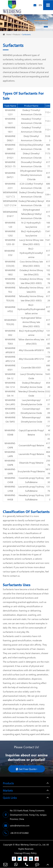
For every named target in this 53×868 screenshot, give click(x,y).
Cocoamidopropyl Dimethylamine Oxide (31, 411)
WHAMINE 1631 (10, 121)
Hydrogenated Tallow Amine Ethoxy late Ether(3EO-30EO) (31, 322)
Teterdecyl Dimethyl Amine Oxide (31, 393)
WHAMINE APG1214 (10, 359)
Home (9, 34)
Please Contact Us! (26, 747)
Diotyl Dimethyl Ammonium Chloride (31, 138)
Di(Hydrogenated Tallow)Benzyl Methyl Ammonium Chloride (31, 214)
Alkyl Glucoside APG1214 (31, 359)
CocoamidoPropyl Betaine (31, 445)
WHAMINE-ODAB (10, 432)
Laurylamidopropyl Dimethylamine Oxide (31, 402)
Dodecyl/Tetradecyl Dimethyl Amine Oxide (31, 385)
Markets (8, 790)
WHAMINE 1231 (10, 112)
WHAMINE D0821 (10, 138)
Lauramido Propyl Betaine (31, 454)
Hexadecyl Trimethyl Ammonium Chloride (31, 121)
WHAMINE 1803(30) (10, 281)
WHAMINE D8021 (10, 147)
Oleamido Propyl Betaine (31, 463)
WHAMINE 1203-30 (10, 242)
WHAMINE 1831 (10, 129)
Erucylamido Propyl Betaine (31, 471)
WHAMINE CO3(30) (10, 264)
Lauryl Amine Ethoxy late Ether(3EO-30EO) (31, 242)
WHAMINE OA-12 (10, 376)
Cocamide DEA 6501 (31, 367)
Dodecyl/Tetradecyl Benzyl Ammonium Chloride (31, 203)
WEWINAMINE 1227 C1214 (10, 203)
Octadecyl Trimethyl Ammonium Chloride (31, 129)
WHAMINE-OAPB (10, 463)
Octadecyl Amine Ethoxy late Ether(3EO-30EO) (31, 281)
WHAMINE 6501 (10, 367)
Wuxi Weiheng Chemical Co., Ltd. (31, 845)
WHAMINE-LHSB (10, 489)
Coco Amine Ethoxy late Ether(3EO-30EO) (31, 264)
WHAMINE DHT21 (10, 175)
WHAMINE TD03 (10, 341)
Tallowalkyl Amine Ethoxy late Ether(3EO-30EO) (31, 298)
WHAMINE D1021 (10, 155)
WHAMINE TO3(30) (10, 298)
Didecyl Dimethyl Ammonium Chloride (31, 155)
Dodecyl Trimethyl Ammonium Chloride (31, 112)
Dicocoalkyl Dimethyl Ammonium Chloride (31, 164)
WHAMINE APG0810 (10, 350)
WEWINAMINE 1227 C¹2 (10, 194)
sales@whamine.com (16, 826)
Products (17, 34)
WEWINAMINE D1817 (10, 214)
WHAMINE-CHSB (10, 480)
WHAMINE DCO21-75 (10, 164)
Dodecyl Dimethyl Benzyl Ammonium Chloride (31, 194)
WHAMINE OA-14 (10, 393)
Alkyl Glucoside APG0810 (31, 350)
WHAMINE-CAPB (10, 445)
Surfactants (26, 34)
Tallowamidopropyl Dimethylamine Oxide (31, 419)
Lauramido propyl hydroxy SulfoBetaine (31, 489)
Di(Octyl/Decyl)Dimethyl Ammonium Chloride (31, 147)
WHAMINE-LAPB (10, 454)
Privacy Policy (30, 853)
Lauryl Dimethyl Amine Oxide (31, 376)
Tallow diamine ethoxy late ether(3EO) (31, 341)
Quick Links (10, 798)
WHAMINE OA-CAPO (10, 411)
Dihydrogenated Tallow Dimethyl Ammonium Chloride (31, 175)
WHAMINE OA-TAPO (10, 419)
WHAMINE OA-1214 (10, 385)
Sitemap (18, 853)
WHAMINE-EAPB (10, 471)
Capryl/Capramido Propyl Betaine (31, 432)
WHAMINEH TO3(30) (10, 322)
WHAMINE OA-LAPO (10, 402)
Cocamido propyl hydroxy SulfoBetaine (31, 480)
